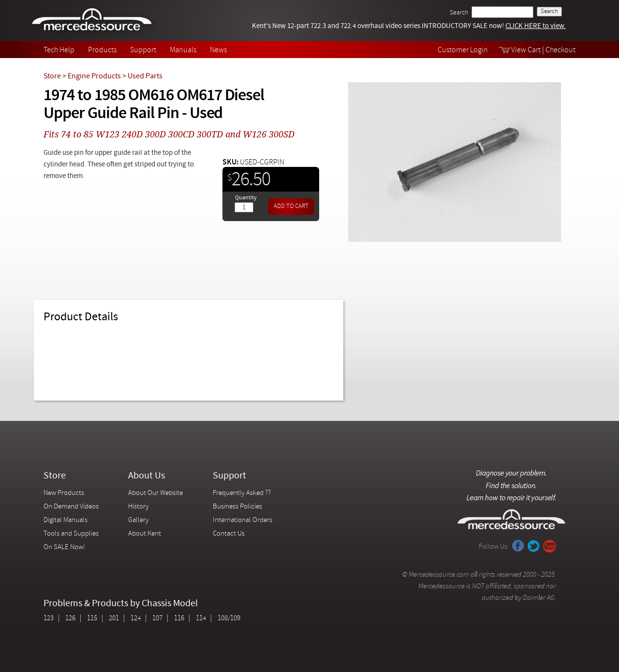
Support (143, 50)
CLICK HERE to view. (536, 26)
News (218, 50)
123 (49, 619)
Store (52, 76)
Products (102, 50)
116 (179, 619)
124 (136, 619)
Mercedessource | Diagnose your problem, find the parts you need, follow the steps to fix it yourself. (93, 21)
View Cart (526, 50)
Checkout (560, 50)
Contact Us (229, 534)
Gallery (139, 520)
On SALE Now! (64, 547)
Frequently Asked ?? (242, 493)
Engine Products (94, 76)
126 (70, 619)
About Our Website (155, 493)
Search (459, 13)
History (139, 507)
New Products (64, 493)
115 (92, 619)
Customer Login (463, 50)
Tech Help (59, 50)
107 (157, 619)
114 (201, 619)
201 (114, 619)
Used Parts (145, 76)
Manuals (183, 50)
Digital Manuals (66, 520)
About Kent (145, 534)
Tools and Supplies (71, 534)
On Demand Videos (72, 507)
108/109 (229, 619)
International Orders (243, 520)
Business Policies (237, 507)
